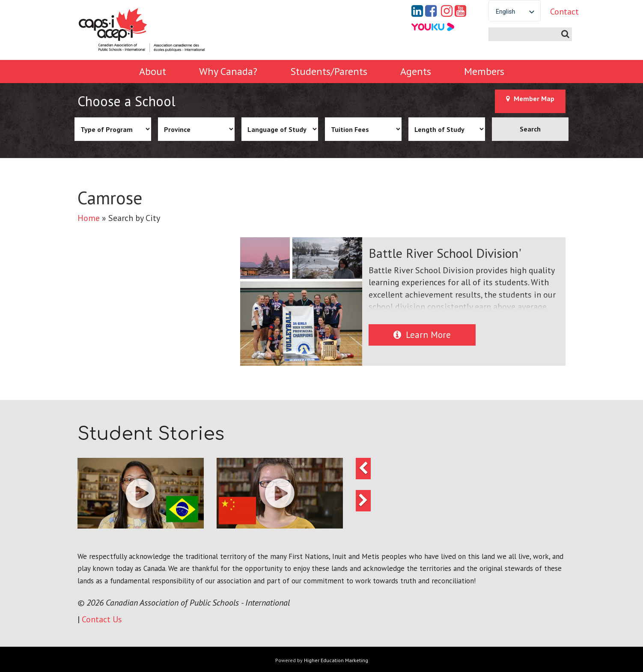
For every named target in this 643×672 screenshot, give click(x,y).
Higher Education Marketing (336, 660)
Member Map (530, 99)
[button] (141, 493)
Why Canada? (228, 71)
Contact (558, 12)
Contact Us (102, 619)
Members (484, 71)
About (153, 71)
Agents (416, 71)
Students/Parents (329, 71)
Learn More (422, 335)
